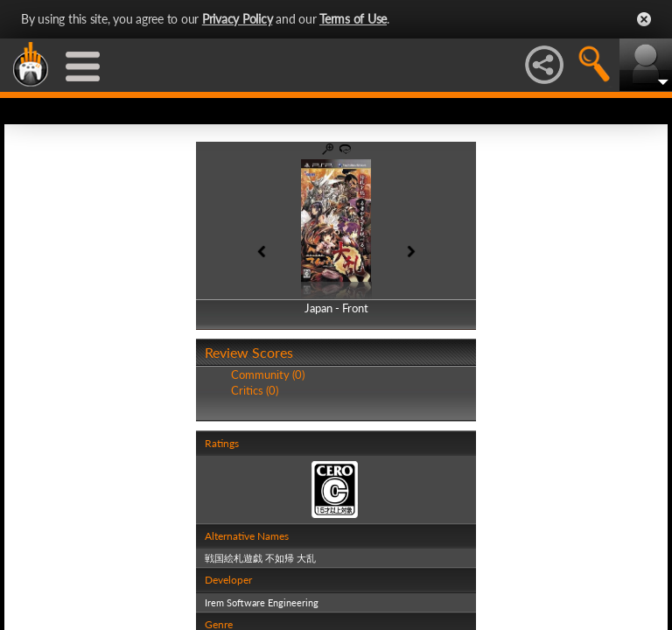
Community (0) (268, 374)
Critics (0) (255, 390)
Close (644, 19)
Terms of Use (353, 19)
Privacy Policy (238, 19)
